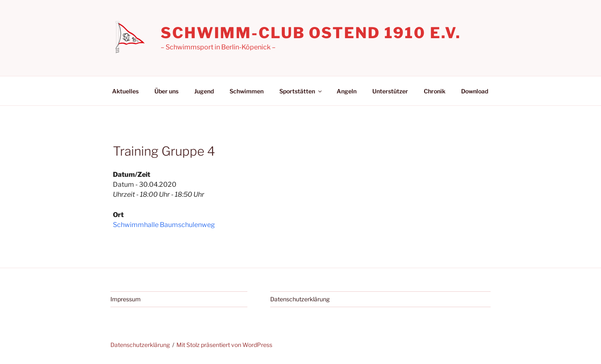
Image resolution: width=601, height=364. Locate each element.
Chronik (435, 91)
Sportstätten (301, 91)
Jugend (204, 91)
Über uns (166, 91)
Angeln (347, 91)
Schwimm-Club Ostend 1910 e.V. (311, 33)
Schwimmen (247, 91)
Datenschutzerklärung (300, 299)
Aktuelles (125, 91)
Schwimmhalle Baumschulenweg (164, 225)
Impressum (126, 299)
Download (475, 91)
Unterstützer (390, 91)
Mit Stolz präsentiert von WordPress (224, 345)
